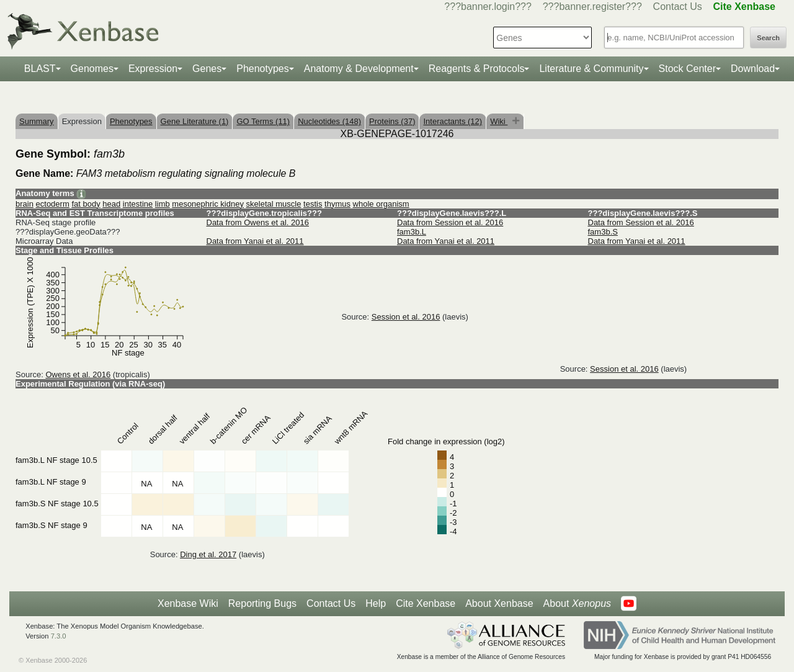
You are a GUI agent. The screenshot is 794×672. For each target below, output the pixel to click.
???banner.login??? (488, 7)
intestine (138, 204)
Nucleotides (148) (329, 121)
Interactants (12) (453, 121)
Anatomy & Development (359, 69)
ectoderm (53, 204)
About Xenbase (499, 603)
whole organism (381, 204)
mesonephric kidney (208, 204)
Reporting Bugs (262, 603)
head (111, 204)
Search (768, 38)
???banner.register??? (592, 7)
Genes (207, 69)
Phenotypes (263, 69)
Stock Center (687, 69)
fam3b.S (603, 232)
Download (753, 69)
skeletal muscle (274, 204)
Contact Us (678, 7)
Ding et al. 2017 (208, 554)
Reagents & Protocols (477, 69)
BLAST (40, 69)
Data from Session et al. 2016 (450, 222)
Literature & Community (591, 69)
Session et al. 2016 (406, 317)
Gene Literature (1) (195, 121)
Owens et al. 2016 (78, 374)
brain (25, 204)
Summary (37, 121)
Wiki (499, 121)
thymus (337, 204)
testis (313, 204)
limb (163, 204)
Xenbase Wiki (188, 603)
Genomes (92, 69)
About (577, 604)
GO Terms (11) (263, 121)
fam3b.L (412, 232)
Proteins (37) (392, 121)
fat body (86, 204)
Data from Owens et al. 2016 (258, 222)
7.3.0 (59, 636)
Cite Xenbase (426, 603)
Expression (153, 69)
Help (376, 603)
